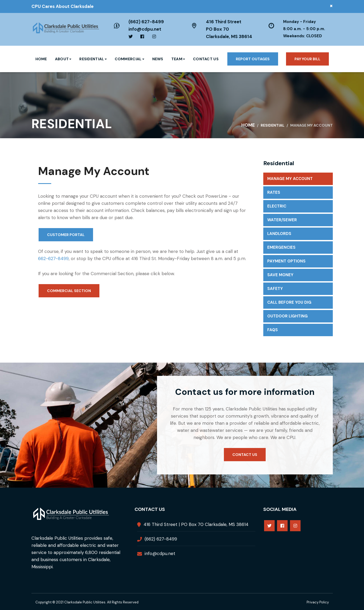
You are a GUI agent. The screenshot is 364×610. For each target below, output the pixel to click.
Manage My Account (290, 179)
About (63, 59)
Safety (275, 289)
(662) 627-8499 (146, 22)
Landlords (279, 234)
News (158, 59)
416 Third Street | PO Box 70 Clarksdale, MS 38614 (196, 524)
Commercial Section (69, 291)
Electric (277, 206)
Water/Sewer (282, 220)
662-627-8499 (53, 258)
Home (41, 59)
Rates (274, 192)
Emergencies (281, 247)
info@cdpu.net (145, 29)
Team (178, 59)
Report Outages (253, 59)
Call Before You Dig (289, 302)
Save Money (280, 275)
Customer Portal (66, 235)
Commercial (130, 59)
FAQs (273, 330)
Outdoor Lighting (287, 316)
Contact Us (206, 59)
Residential (93, 59)
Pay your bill (307, 59)
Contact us (245, 455)
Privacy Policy (318, 602)
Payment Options (286, 261)
